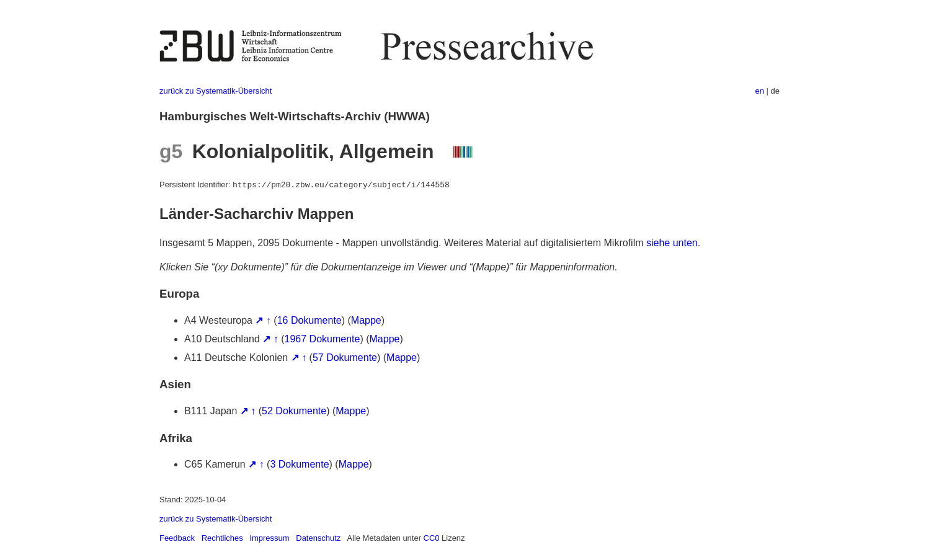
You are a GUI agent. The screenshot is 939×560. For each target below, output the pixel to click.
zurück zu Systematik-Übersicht (216, 91)
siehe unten (672, 243)
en (760, 91)
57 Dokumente (345, 358)
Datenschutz (318, 538)
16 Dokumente (309, 320)
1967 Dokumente (323, 339)
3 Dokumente (299, 464)
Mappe (366, 320)
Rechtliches (222, 538)
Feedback (177, 538)
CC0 (432, 538)
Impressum (269, 538)
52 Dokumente (294, 411)
